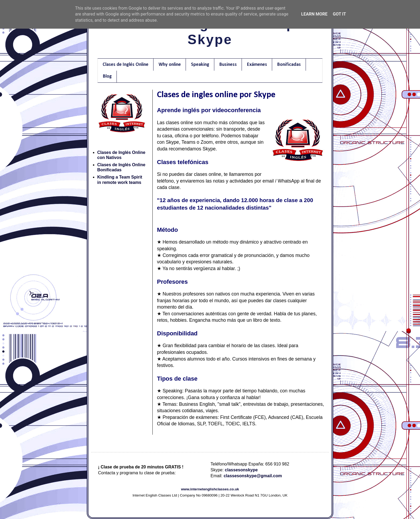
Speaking (200, 65)
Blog (107, 76)
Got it (339, 14)
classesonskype (241, 470)
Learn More (314, 14)
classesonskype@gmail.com (253, 476)
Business (228, 65)
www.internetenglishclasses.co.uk (210, 489)
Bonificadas (289, 65)
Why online (170, 65)
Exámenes (257, 65)
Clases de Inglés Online (125, 65)
